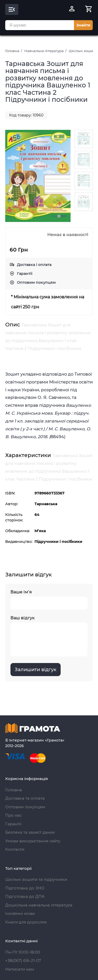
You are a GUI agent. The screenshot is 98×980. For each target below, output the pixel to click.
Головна (12, 51)
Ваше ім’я (49, 600)
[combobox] (40, 25)
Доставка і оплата (34, 265)
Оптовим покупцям (36, 282)
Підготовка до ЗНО (25, 888)
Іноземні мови (20, 913)
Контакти (15, 849)
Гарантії (25, 274)
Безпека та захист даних (30, 832)
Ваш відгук (49, 636)
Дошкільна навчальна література (39, 905)
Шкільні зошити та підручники (36, 879)
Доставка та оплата (25, 798)
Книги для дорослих (26, 922)
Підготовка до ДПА (25, 896)
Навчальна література (44, 51)
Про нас (13, 815)
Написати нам (20, 969)
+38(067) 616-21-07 (23, 960)
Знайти (83, 25)
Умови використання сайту (33, 841)
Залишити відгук (36, 670)
